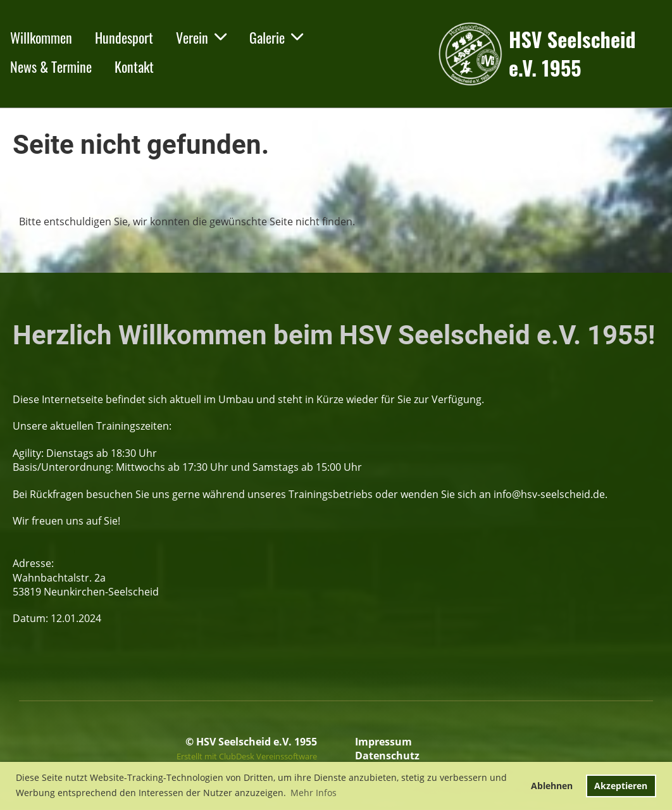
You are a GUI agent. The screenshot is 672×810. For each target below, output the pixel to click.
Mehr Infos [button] (314, 793)
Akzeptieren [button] (621, 786)
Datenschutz (387, 756)
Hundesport (124, 37)
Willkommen (41, 37)
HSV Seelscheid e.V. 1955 (572, 54)
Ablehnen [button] (552, 786)
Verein (201, 37)
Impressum (383, 742)
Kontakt (134, 66)
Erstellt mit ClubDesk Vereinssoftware (247, 756)
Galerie (276, 37)
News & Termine (51, 66)
